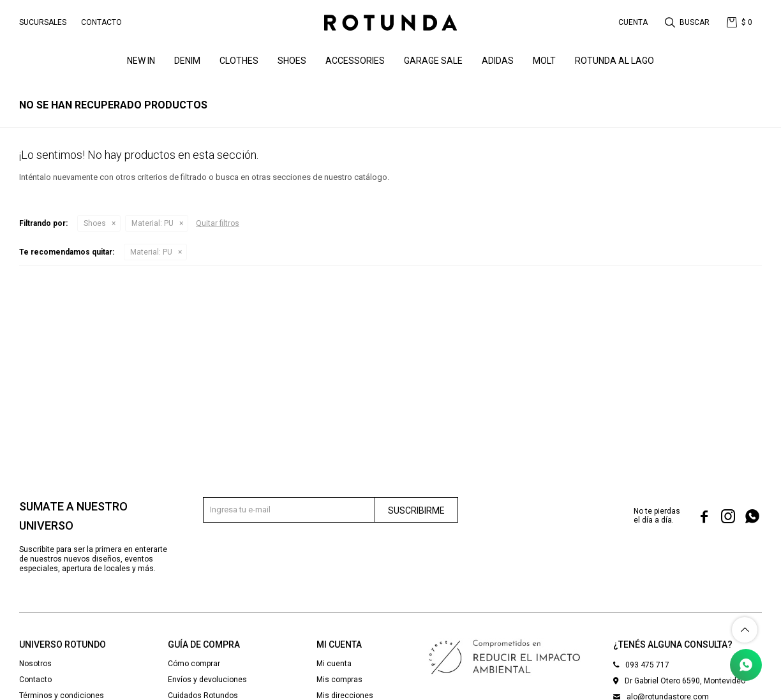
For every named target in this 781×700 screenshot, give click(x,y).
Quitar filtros (218, 223)
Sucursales (43, 22)
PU (152, 223)
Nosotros (35, 664)
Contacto (101, 22)
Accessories (355, 61)
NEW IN (141, 61)
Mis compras (339, 680)
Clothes (239, 61)
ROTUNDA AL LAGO (614, 61)
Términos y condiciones (62, 696)
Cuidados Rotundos (203, 696)
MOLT (544, 61)
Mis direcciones (345, 696)
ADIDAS (498, 61)
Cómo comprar (194, 664)
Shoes (292, 61)
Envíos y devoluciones (207, 680)
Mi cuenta (334, 664)
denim (187, 61)
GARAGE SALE (433, 61)
